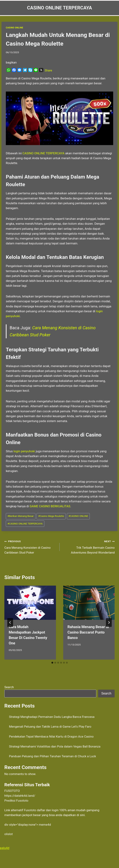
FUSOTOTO (12, 791)
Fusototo (30, 810)
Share (48, 70)
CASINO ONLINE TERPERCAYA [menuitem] (44, 153)
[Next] (109, 623)
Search (9, 687)
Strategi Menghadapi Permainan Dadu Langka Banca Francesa (52, 717)
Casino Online (14, 28)
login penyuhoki (24, 451)
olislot (9, 834)
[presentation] (30, 603)
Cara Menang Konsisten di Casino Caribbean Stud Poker (30, 547)
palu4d (5, 848)
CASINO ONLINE (78, 516)
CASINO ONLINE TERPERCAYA (25, 524)
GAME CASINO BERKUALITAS (50, 506)
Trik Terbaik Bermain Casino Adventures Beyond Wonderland (89, 547)
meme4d (45, 825)
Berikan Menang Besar (21, 516)
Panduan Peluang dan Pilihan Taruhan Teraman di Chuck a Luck (53, 756)
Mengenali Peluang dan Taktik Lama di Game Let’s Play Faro (50, 727)
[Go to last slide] (10, 623)
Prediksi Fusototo (16, 801)
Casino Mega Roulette (51, 516)
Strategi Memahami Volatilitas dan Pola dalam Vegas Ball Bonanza (55, 746)
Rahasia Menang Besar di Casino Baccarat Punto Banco (88, 632)
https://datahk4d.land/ (20, 796)
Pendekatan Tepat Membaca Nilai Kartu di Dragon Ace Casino (51, 736)
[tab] (52, 663)
